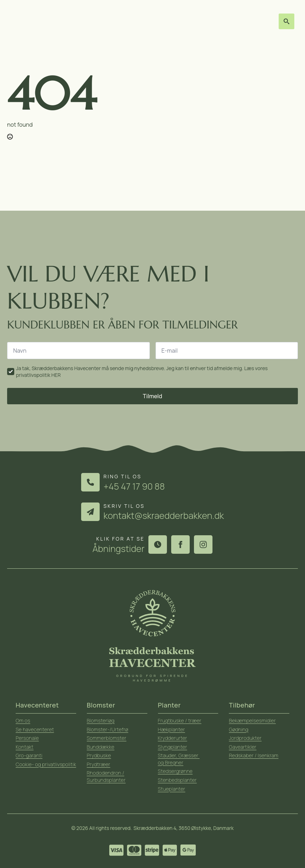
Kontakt (25, 747)
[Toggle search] (286, 21)
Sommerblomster (107, 738)
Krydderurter (173, 738)
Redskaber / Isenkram (254, 755)
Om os (23, 720)
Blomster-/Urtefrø (107, 729)
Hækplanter (172, 729)
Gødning (239, 729)
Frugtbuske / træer (180, 720)
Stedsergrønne (175, 771)
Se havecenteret (35, 729)
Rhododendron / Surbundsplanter (106, 776)
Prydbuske (99, 755)
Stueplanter (172, 789)
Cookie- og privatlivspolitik (46, 764)
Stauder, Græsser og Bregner (179, 759)
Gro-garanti (29, 755)
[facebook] (180, 545)
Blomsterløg (101, 720)
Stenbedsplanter (177, 780)
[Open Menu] (270, 22)
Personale (27, 738)
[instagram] (203, 545)
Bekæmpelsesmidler (252, 720)
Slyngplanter (173, 747)
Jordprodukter (245, 738)
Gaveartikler (243, 747)
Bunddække (101, 747)
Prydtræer (99, 764)
